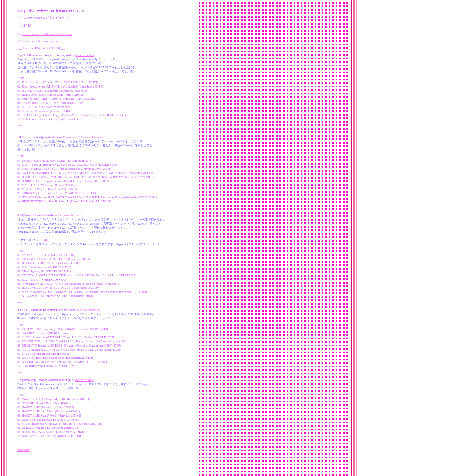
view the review (85, 55)
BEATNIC (42, 240)
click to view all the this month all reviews (47, 34)
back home (24, 450)
